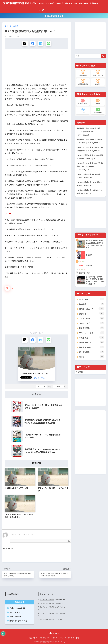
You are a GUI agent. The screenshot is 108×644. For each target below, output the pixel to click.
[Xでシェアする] (25, 43)
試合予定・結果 (71, 3)
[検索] (104, 56)
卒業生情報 (94, 3)
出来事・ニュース (92, 309)
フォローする (39, 378)
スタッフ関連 (92, 318)
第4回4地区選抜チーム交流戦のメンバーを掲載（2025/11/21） (90, 141)
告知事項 (92, 304)
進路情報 (98, 82)
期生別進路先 (92, 352)
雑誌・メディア (92, 342)
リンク (83, 110)
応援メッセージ (83, 102)
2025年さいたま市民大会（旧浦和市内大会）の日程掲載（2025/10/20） (90, 166)
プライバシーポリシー (51, 638)
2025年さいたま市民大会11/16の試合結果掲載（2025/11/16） (90, 149)
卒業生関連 (92, 338)
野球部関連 (92, 299)
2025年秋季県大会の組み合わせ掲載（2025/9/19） (89, 192)
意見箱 (98, 102)
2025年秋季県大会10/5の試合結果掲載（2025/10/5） (90, 184)
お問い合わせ (98, 110)
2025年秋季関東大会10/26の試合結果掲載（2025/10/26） (90, 157)
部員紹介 (60, 3)
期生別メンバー (92, 347)
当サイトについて (36, 638)
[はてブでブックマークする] (41, 43)
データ (41, 10)
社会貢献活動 (92, 328)
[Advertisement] (37, 67)
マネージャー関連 (92, 333)
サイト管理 (75, 638)
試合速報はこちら (54, 16)
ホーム (41, 3)
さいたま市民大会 (98, 73)
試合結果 (92, 314)
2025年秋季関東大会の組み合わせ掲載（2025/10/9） (89, 176)
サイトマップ (65, 638)
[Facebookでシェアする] (33, 43)
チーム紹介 (50, 3)
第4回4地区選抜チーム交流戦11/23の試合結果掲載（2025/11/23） (88, 131)
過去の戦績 (83, 3)
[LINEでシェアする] (48, 43)
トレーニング (92, 323)
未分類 (49, 387)
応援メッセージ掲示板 (47, 600)
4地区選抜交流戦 (83, 82)
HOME (54, 633)
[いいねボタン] (7, 288)
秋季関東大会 (83, 73)
